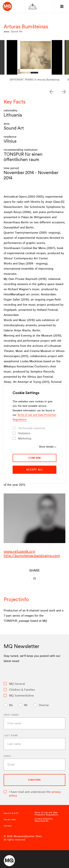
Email (7, 756)
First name (11, 715)
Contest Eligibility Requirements (44, 820)
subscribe (34, 780)
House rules (10, 820)
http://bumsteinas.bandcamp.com (32, 556)
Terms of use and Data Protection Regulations (46, 814)
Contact (8, 826)
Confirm (35, 458)
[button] (51, 92)
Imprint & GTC (11, 813)
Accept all (34, 470)
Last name (11, 736)
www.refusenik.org (19, 551)
